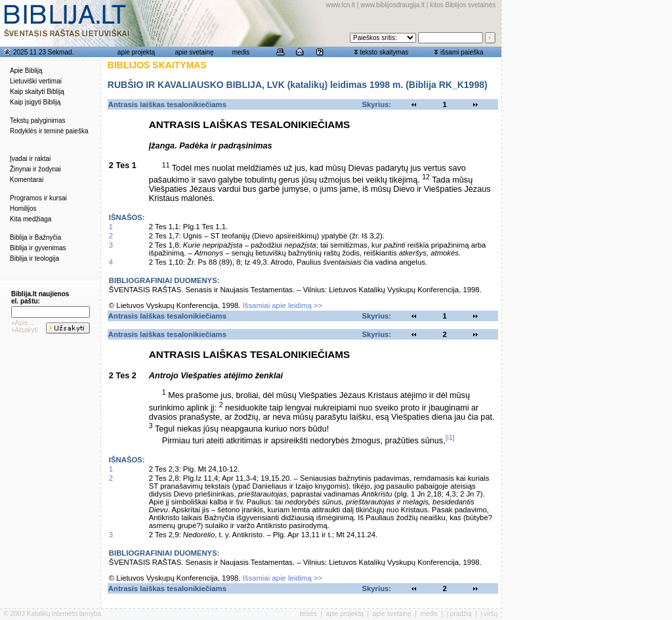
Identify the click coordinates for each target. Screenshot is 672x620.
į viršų (489, 614)
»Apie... (22, 323)
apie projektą (136, 52)
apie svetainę (195, 52)
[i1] (450, 437)
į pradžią (459, 614)
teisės (308, 614)
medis (241, 52)
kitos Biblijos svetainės (463, 5)
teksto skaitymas (384, 52)
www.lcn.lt (341, 5)
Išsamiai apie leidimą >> (283, 305)
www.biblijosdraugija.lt (392, 5)
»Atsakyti (25, 330)
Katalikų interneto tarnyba (64, 614)
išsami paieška (462, 52)
